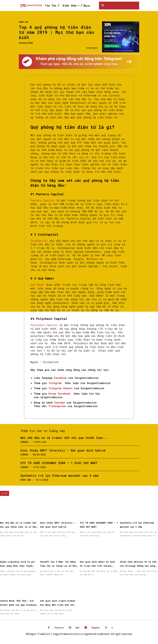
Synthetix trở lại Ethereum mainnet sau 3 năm (59, 476)
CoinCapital (39, 241)
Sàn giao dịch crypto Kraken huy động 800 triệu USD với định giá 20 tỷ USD (58, 605)
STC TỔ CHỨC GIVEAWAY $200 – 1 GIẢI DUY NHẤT (59, 463)
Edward (24, 442)
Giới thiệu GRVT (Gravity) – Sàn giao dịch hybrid (63, 450)
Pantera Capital (43, 200)
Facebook (59, 628)
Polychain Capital (44, 325)
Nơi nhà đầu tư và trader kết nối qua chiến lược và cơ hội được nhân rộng (18, 527)
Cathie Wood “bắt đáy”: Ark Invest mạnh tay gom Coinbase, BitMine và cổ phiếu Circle (19, 605)
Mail (77, 628)
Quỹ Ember (38, 285)
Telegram (95, 628)
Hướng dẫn (23, 22)
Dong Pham (27, 43)
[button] (103, 6)
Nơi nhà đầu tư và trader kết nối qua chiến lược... (64, 438)
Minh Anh (26, 480)
